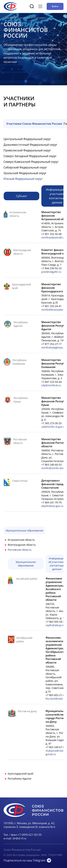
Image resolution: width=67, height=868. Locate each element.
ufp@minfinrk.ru (51, 385)
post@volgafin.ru (51, 272)
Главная (8, 18)
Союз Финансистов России (22, 850)
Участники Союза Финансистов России (34, 124)
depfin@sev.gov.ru (52, 506)
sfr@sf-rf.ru (19, 838)
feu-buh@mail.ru (56, 699)
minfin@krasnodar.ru (54, 310)
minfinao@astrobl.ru (54, 237)
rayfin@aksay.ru (55, 625)
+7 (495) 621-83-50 (30, 835)
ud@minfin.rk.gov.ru (53, 427)
